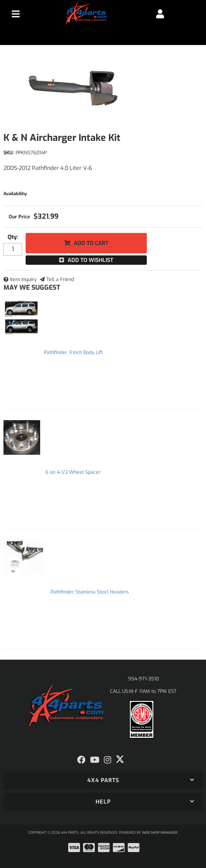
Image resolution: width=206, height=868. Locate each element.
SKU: (9, 153)
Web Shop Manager (160, 833)
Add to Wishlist (90, 260)
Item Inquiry (23, 279)
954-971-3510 (144, 679)
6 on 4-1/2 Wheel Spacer (73, 472)
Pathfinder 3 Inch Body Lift (73, 352)
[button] (103, 780)
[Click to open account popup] (160, 14)
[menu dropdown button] (16, 14)
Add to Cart (91, 243)
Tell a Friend (60, 279)
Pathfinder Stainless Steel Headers (90, 592)
